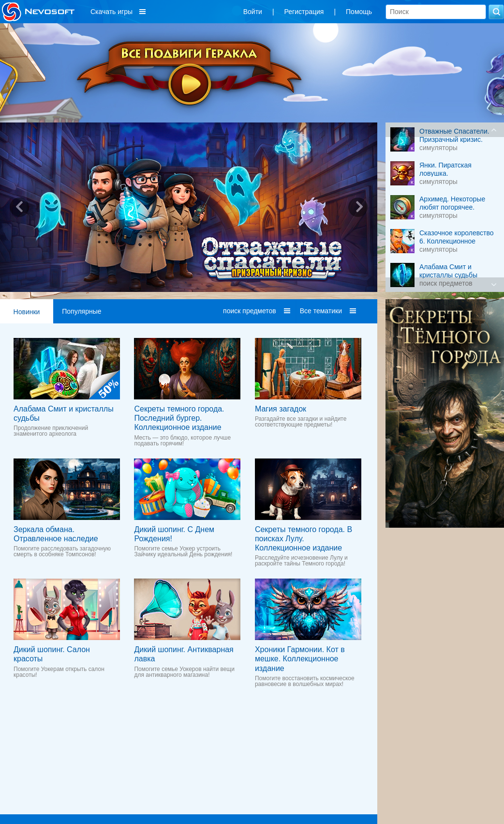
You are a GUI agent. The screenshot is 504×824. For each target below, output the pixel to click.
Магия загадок (281, 409)
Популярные (82, 311)
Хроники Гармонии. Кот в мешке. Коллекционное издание (300, 659)
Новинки (27, 312)
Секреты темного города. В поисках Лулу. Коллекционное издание (304, 539)
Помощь (359, 12)
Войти (253, 12)
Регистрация (304, 12)
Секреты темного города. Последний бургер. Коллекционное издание (179, 418)
